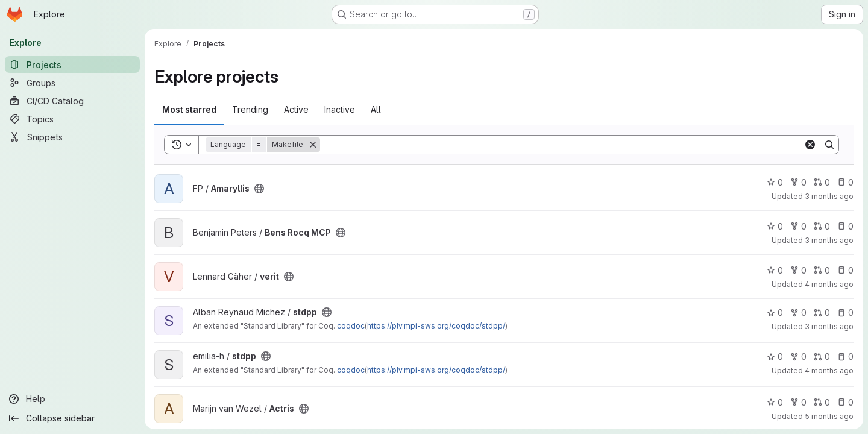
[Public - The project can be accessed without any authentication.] (259, 189)
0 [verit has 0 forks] (798, 270)
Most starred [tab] (189, 109)
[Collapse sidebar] (72, 418)
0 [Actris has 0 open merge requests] (822, 402)
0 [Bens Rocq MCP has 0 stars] (775, 226)
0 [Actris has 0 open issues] (845, 402)
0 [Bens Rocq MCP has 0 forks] (798, 226)
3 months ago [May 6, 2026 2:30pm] (829, 196)
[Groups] (72, 83)
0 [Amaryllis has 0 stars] (775, 182)
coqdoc (351, 326)
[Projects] (72, 64)
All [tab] (376, 109)
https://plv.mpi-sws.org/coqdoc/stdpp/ (436, 326)
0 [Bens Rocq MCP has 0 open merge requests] (822, 226)
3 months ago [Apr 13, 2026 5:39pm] (829, 326)
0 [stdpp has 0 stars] (775, 313)
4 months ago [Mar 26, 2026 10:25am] (829, 370)
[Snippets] (72, 137)
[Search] (562, 145)
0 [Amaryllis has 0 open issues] (845, 182)
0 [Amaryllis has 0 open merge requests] (822, 182)
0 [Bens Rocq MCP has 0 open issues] (845, 226)
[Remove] (313, 145)
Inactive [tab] (340, 109)
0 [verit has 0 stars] (775, 270)
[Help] (72, 399)
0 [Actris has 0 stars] (775, 402)
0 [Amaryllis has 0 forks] (798, 182)
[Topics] (72, 119)
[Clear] (810, 145)
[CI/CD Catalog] (72, 101)
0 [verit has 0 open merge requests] (822, 270)
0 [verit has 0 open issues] (845, 270)
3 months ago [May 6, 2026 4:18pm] (829, 240)
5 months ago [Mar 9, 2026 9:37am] (829, 416)
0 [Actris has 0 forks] (798, 402)
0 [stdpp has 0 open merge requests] (822, 313)
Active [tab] (296, 109)
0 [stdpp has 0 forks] (798, 313)
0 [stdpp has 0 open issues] (845, 313)
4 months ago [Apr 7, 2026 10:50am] (829, 284)
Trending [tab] (250, 109)
